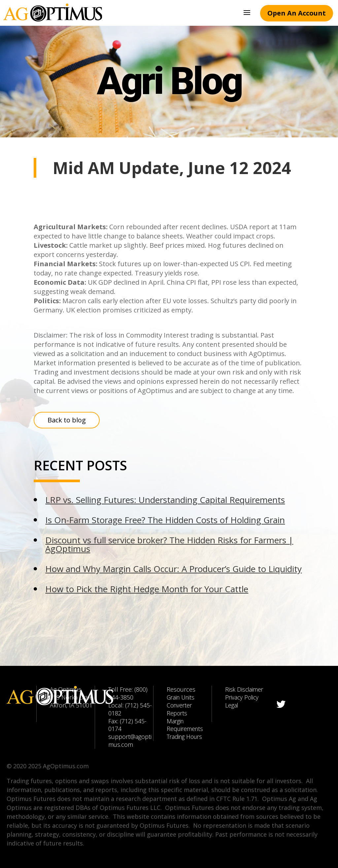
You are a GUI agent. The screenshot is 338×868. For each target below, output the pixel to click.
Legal (232, 705)
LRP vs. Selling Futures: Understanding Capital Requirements (165, 500)
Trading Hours (186, 737)
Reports (177, 713)
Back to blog (67, 420)
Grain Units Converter (182, 701)
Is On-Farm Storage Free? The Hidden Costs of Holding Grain (165, 520)
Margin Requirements (186, 725)
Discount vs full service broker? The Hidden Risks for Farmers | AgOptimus (169, 544)
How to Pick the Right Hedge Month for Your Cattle (147, 589)
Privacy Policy (243, 697)
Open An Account (297, 13)
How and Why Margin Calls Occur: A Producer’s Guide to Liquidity (173, 569)
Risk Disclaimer (245, 689)
